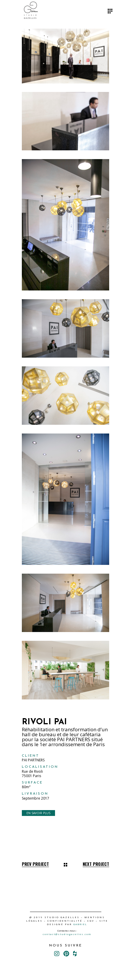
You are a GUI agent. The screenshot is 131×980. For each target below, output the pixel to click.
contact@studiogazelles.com (67, 934)
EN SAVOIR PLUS (38, 813)
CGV (91, 921)
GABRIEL (80, 924)
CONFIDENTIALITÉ (65, 921)
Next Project (96, 864)
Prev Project (35, 864)
